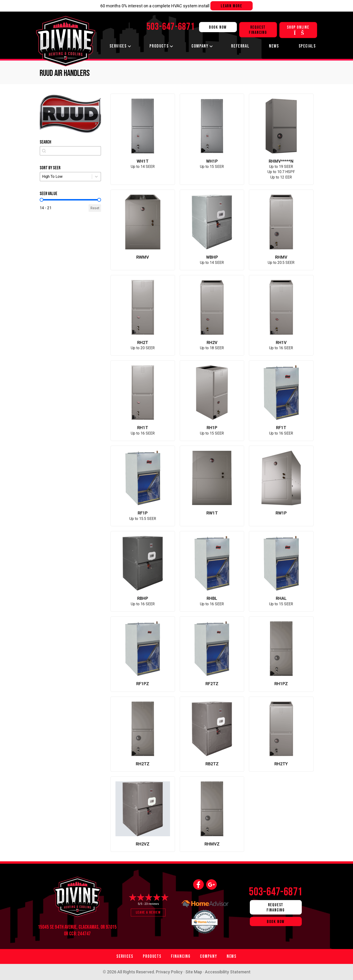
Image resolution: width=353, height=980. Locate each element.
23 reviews (152, 904)
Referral (240, 46)
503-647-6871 (276, 892)
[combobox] (70, 151)
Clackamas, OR (92, 927)
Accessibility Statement (228, 972)
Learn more (232, 6)
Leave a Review (148, 912)
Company (200, 46)
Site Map (194, 972)
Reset (95, 208)
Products (159, 46)
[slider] (42, 200)
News (274, 46)
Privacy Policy (169, 972)
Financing (181, 956)
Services (118, 46)
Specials (307, 46)
